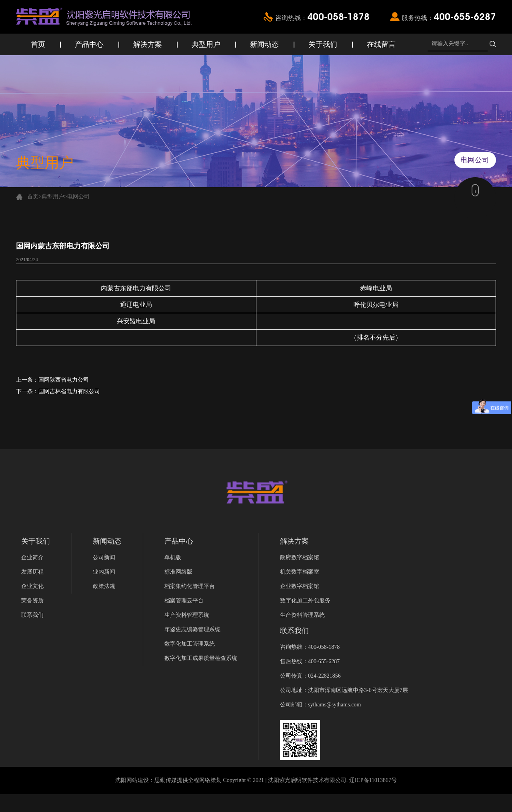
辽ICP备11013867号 (373, 780)
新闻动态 (264, 44)
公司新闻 (104, 557)
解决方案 (148, 44)
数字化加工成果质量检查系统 (201, 658)
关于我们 (323, 44)
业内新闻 (104, 572)
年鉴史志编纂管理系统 (192, 629)
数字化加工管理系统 (190, 644)
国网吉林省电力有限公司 (69, 391)
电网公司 (78, 197)
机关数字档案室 (300, 572)
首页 (38, 44)
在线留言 (381, 44)
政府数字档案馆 (300, 557)
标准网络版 (178, 572)
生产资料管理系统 (187, 615)
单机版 (173, 557)
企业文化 (32, 586)
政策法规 (104, 586)
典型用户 (206, 44)
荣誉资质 (32, 601)
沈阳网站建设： (135, 780)
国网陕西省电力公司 (64, 380)
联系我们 (32, 615)
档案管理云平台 (184, 601)
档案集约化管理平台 (190, 586)
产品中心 (89, 44)
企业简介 (32, 557)
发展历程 (32, 572)
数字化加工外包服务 (305, 601)
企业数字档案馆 (300, 586)
